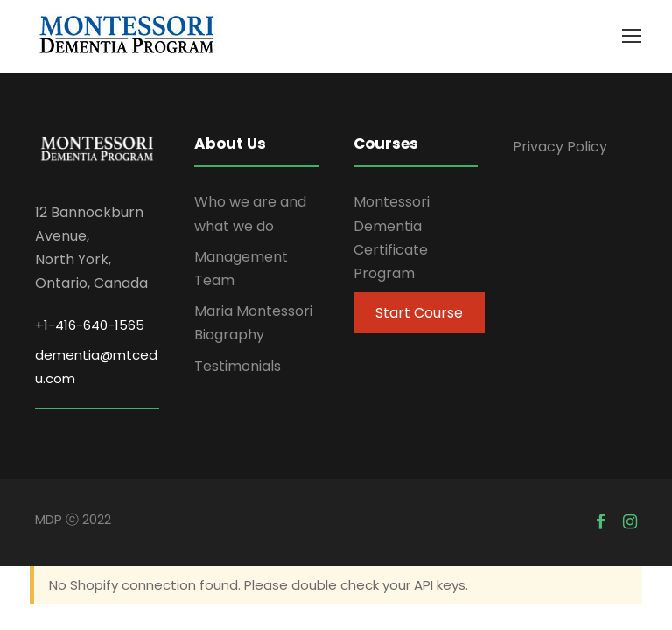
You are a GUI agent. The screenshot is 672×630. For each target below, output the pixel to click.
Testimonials (238, 366)
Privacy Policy (560, 147)
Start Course (419, 313)
